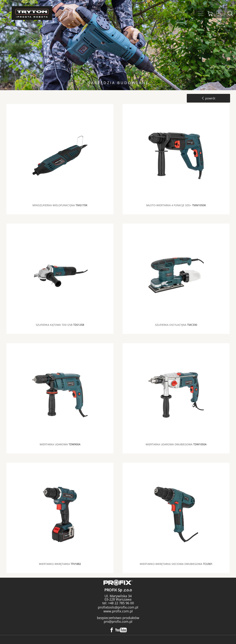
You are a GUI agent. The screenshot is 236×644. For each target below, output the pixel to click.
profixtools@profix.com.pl (118, 607)
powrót (208, 98)
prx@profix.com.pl (118, 621)
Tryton (32, 13)
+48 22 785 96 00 (120, 603)
